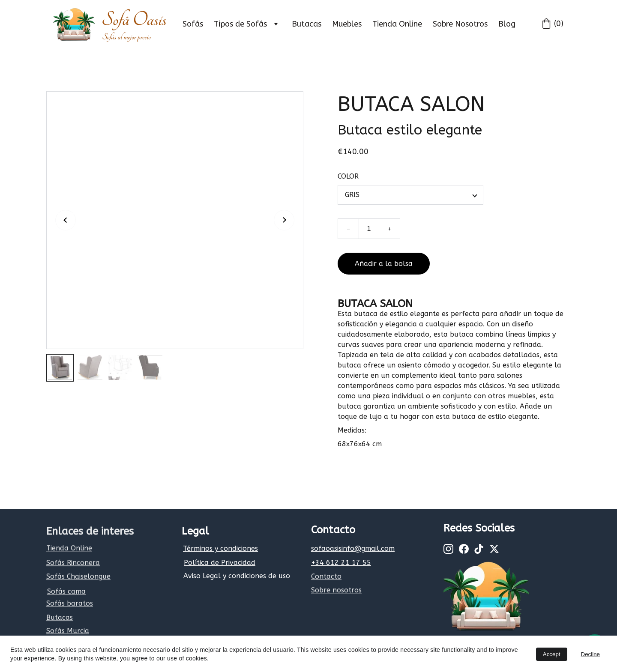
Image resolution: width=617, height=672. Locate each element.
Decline (590, 654)
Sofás (193, 24)
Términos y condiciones (220, 548)
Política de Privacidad (220, 563)
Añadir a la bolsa (384, 267)
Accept (552, 654)
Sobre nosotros (336, 591)
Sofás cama (66, 592)
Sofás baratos (70, 604)
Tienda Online (397, 24)
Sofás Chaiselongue (78, 577)
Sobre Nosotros (460, 24)
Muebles (347, 24)
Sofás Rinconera (73, 563)
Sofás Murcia (68, 632)
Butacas (307, 24)
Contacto (326, 577)
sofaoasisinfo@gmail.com (353, 548)
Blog (507, 24)
